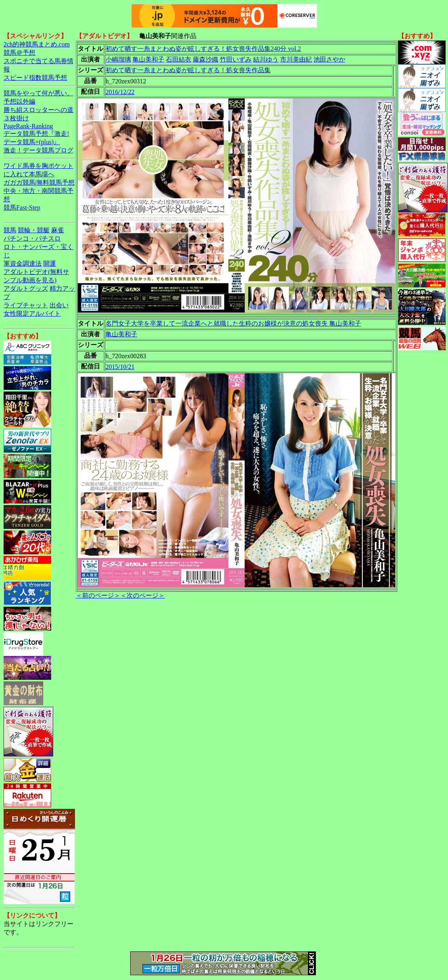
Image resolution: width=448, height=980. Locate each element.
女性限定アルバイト (32, 313)
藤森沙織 (206, 59)
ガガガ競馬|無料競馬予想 (39, 182)
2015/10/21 (120, 367)
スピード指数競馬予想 (35, 78)
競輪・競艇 (34, 230)
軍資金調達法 (23, 263)
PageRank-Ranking (28, 126)
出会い (59, 305)
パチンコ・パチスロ (32, 238)
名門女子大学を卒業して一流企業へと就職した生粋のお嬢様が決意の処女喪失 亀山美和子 (233, 323)
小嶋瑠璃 (118, 59)
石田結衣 (179, 59)
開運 (50, 263)
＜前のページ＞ (98, 595)
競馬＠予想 (19, 53)
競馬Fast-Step (22, 207)
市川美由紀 (296, 59)
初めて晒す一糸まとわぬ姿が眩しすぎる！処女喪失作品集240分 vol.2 (203, 49)
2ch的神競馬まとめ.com (37, 44)
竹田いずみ (236, 59)
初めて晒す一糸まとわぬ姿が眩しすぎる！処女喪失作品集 (188, 70)
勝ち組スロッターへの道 (38, 110)
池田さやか (329, 59)
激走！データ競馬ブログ (38, 150)
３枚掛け (16, 118)
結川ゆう (266, 59)
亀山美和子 (148, 59)
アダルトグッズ (26, 288)
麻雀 (58, 230)
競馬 (10, 230)
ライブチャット (26, 305)
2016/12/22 (120, 92)
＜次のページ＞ (142, 595)
